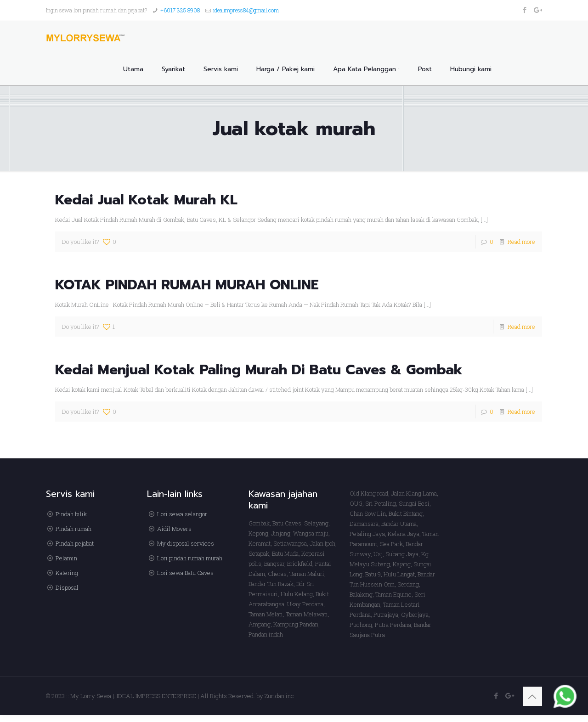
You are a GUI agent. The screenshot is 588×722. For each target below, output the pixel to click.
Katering (67, 573)
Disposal (67, 587)
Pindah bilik (71, 514)
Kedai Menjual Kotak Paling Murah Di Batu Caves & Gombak (259, 370)
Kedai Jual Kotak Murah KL (146, 200)
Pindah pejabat (75, 543)
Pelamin (66, 558)
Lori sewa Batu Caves (185, 573)
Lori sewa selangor (182, 514)
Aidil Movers (174, 529)
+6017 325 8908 (180, 10)
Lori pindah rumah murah (190, 558)
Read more (521, 242)
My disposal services (186, 543)
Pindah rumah (73, 529)
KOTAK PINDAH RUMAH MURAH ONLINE (187, 285)
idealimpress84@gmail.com (246, 10)
